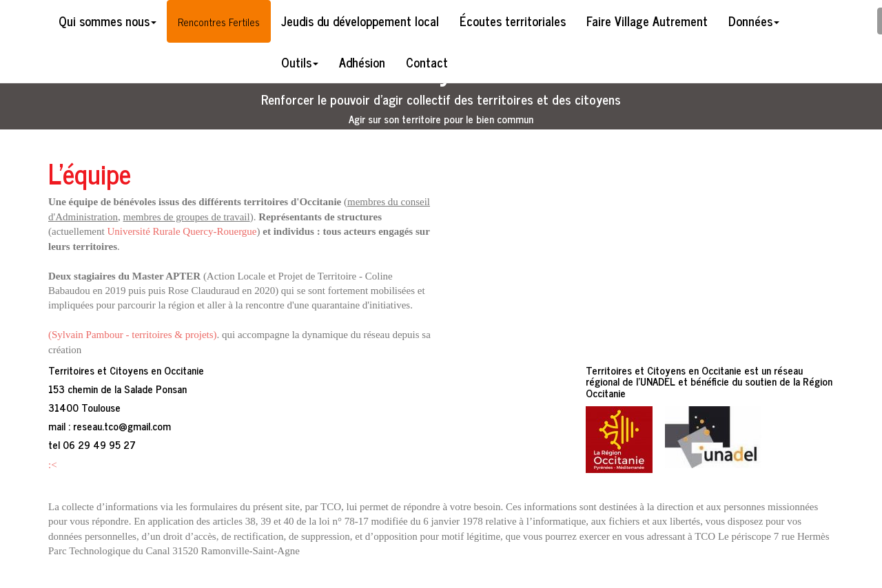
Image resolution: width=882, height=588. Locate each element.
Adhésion (362, 62)
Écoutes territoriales (513, 21)
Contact (427, 62)
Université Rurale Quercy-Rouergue (182, 231)
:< (53, 465)
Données (754, 21)
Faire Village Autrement (647, 21)
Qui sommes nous (107, 21)
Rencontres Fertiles (219, 22)
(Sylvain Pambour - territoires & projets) (133, 335)
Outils (300, 62)
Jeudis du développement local (360, 21)
